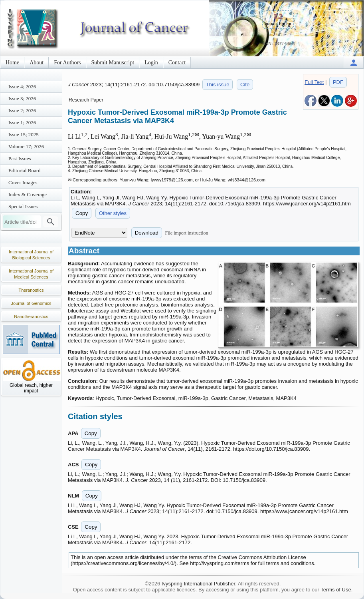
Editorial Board (25, 170)
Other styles (113, 213)
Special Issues (23, 206)
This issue (218, 85)
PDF (338, 82)
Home (12, 63)
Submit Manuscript (113, 63)
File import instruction (187, 233)
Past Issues (20, 158)
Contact (177, 63)
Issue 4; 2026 (22, 87)
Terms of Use (336, 590)
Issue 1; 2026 (22, 122)
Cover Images (23, 182)
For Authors (67, 63)
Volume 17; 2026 (26, 146)
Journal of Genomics (31, 303)
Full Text (314, 82)
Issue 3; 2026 (22, 99)
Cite (245, 85)
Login (151, 63)
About (37, 63)
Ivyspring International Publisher (198, 584)
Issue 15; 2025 (24, 134)
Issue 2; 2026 (22, 110)
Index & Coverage (28, 194)
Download (147, 233)
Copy (82, 213)
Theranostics (31, 290)
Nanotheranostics (31, 316)
